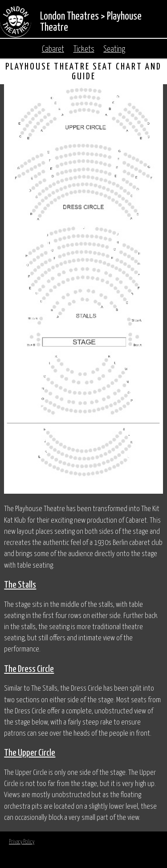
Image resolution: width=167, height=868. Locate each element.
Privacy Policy (22, 842)
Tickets (84, 49)
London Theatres (69, 17)
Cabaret (53, 49)
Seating (114, 49)
